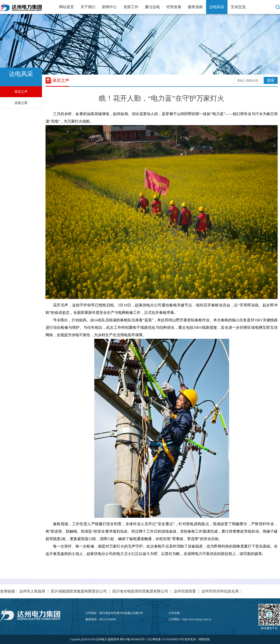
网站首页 (66, 7)
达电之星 (21, 103)
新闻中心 (109, 7)
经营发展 (174, 7)
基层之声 (21, 92)
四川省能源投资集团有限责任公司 (79, 591)
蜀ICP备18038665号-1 (133, 639)
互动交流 (238, 7)
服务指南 (195, 7)
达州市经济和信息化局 (220, 591)
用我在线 (204, 639)
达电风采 (217, 7)
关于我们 (88, 7)
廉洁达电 (152, 7)
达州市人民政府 (32, 591)
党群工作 (131, 7)
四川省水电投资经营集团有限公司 (140, 591)
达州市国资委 (185, 591)
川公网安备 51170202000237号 (166, 639)
